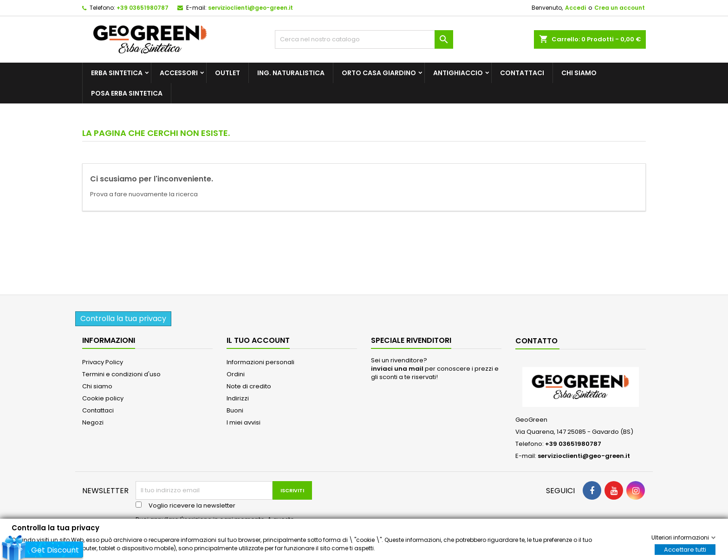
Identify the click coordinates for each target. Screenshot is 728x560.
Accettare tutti (685, 549)
